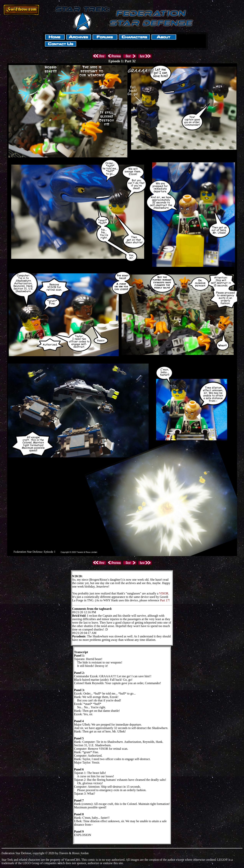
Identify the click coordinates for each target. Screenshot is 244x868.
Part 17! (165, 600)
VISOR (164, 593)
